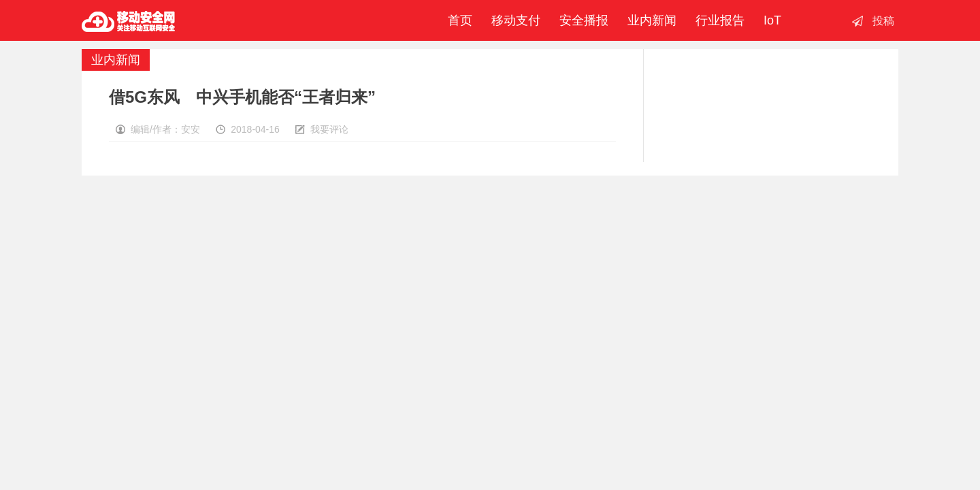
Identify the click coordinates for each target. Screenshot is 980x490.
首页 (457, 20)
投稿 (883, 21)
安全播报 (584, 20)
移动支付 (516, 20)
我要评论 (329, 129)
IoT (772, 20)
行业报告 (720, 20)
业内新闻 (652, 20)
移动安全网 (129, 20)
